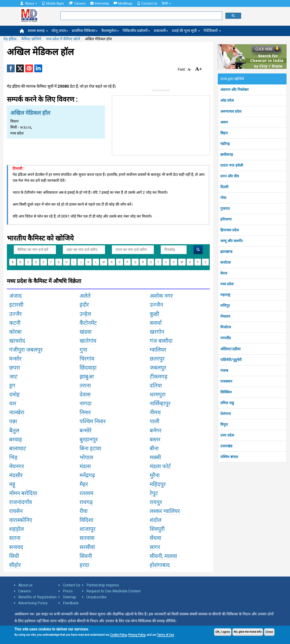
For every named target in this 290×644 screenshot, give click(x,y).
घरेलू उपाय (60, 31)
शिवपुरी (157, 529)
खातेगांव (88, 341)
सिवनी (86, 556)
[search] (141, 16)
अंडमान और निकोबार (235, 90)
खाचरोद (17, 341)
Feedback (71, 603)
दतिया (156, 386)
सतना (15, 538)
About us (25, 585)
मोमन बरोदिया (23, 493)
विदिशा (86, 520)
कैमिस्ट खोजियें (31, 39)
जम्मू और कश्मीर (232, 241)
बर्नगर (156, 431)
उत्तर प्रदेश (227, 435)
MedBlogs (123, 3)
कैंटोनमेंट (88, 323)
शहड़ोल (17, 529)
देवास (85, 395)
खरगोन (157, 332)
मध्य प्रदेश (227, 284)
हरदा (84, 565)
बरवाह (16, 440)
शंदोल (156, 520)
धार (13, 403)
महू (12, 484)
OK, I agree (223, 632)
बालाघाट (18, 448)
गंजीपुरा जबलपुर (26, 350)
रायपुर (156, 502)
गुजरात (225, 209)
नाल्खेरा (17, 412)
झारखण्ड (226, 252)
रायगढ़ (86, 502)
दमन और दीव (230, 176)
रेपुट (154, 493)
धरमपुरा (158, 395)
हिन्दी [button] (166, 3)
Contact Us (147, 3)
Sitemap (69, 597)
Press (68, 591)
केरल (224, 273)
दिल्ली (224, 187)
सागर (155, 547)
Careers (77, 3)
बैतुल (14, 431)
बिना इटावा (90, 448)
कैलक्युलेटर (110, 31)
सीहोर (15, 565)
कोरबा (15, 332)
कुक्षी (154, 314)
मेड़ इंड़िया (10, 39)
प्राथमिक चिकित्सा (85, 31)
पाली (155, 421)
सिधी (14, 556)
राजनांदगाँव (21, 502)
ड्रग (12, 386)
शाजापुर (88, 529)
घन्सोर (15, 359)
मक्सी (155, 457)
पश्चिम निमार (93, 421)
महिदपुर (158, 484)
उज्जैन (156, 305)
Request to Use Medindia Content (113, 591)
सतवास (87, 538)
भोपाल (86, 457)
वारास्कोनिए (21, 520)
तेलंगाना (226, 414)
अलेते (85, 296)
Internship (100, 3)
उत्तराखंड (226, 446)
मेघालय (225, 316)
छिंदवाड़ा (88, 368)
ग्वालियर (158, 350)
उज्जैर (15, 314)
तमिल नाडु (227, 403)
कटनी (15, 323)
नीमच (155, 412)
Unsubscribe (97, 597)
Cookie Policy (118, 635)
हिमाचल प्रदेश (230, 230)
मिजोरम (226, 327)
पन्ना (13, 421)
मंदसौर (16, 475)
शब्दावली (161, 31)
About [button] (29, 3)
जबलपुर (158, 368)
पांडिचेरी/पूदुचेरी (231, 360)
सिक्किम (226, 392)
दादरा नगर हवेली (232, 165)
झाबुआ (87, 377)
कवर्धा (156, 323)
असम (224, 122)
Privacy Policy (137, 635)
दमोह (14, 395)
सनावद (16, 547)
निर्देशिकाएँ (212, 31)
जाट (13, 377)
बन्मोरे (86, 431)
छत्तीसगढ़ (227, 155)
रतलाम (86, 493)
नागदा (86, 403)
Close (269, 632)
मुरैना (155, 475)
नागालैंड (226, 338)
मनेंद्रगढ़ (87, 475)
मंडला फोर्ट (160, 466)
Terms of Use (166, 635)
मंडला (85, 466)
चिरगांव (87, 359)
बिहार (224, 133)
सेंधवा (155, 538)
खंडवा (86, 332)
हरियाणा (226, 219)
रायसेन (16, 511)
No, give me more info (248, 632)
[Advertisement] (161, 124)
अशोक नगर (161, 296)
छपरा (15, 368)
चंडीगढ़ (225, 144)
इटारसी (16, 305)
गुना (83, 350)
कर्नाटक (225, 262)
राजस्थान (226, 381)
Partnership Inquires (103, 585)
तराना (85, 386)
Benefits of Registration (37, 597)
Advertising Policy (33, 603)
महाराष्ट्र (225, 295)
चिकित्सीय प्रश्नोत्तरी (136, 31)
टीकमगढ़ (159, 377)
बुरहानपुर (89, 440)
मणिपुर (225, 306)
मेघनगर (17, 466)
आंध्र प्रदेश (227, 100)
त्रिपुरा (224, 424)
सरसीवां (87, 547)
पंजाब (224, 371)
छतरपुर (157, 359)
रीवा (84, 511)
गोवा (223, 198)
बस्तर (155, 440)
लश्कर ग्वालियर (165, 511)
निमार (85, 412)
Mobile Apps (53, 3)
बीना (154, 448)
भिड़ (13, 457)
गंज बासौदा (161, 341)
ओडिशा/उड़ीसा (230, 349)
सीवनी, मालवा (163, 556)
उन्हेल (85, 314)
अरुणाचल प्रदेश (231, 111)
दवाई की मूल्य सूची (186, 31)
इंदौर (84, 305)
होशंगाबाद (160, 565)
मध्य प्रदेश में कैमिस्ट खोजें (63, 39)
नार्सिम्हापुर (160, 403)
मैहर (84, 484)
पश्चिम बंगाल (229, 457)
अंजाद (15, 296)
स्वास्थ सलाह (38, 31)
